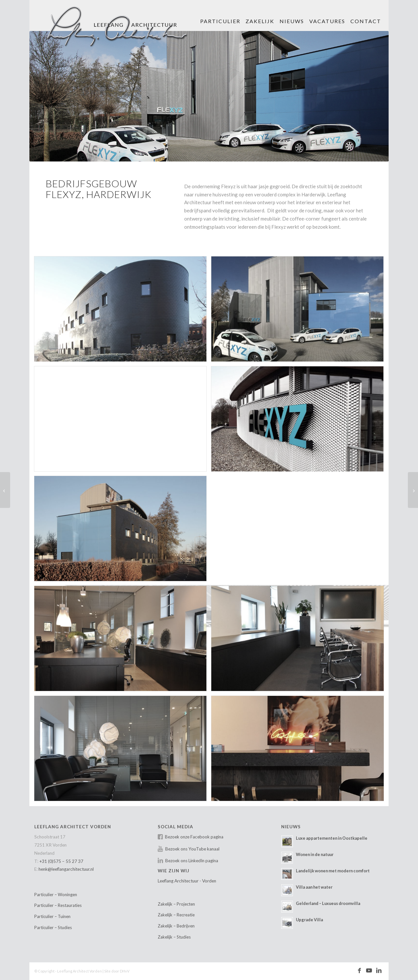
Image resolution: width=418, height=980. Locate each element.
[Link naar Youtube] (369, 971)
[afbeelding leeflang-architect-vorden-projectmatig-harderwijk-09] (123, 641)
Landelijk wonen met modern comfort (333, 871)
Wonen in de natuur (315, 854)
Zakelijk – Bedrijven (176, 926)
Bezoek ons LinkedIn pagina (192, 861)
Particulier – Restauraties (58, 905)
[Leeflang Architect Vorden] (121, 24)
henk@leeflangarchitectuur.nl (66, 869)
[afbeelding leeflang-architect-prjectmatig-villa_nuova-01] (123, 421)
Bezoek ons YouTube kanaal (192, 849)
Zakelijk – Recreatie (176, 915)
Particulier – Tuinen (52, 916)
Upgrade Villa (309, 920)
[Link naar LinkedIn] (379, 971)
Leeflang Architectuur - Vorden (187, 881)
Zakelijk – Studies (174, 937)
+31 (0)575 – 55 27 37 (61, 861)
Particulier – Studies (53, 927)
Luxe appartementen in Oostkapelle (332, 838)
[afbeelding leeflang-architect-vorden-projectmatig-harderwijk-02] (300, 311)
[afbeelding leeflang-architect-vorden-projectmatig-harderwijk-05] (300, 421)
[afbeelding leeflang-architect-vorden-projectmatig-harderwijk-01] (123, 311)
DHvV (125, 971)
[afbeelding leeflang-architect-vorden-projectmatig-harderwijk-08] (300, 531)
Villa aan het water (314, 887)
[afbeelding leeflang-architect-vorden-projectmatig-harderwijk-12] (300, 751)
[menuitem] (220, 16)
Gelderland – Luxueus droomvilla (328, 903)
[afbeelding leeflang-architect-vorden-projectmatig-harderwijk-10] (300, 641)
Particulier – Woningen (56, 895)
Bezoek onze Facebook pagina (194, 837)
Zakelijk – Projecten (176, 904)
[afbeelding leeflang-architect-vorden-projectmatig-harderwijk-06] (123, 531)
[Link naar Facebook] (359, 971)
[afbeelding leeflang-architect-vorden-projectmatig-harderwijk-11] (123, 751)
